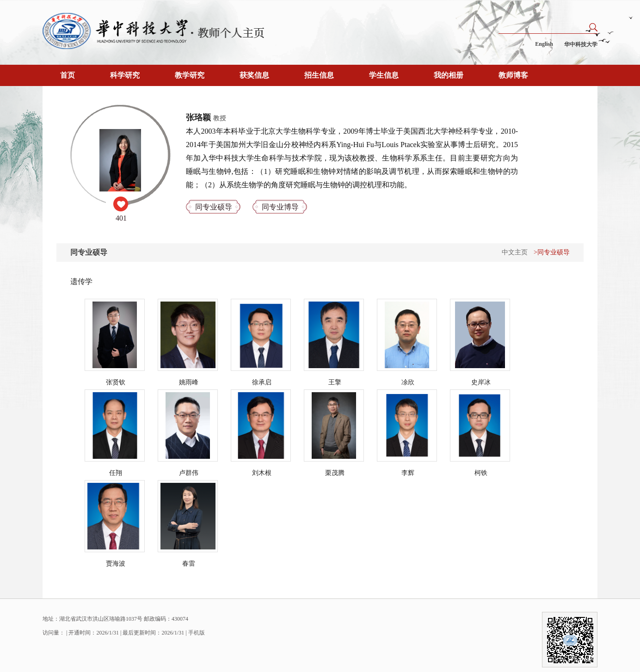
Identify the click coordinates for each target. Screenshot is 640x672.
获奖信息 (254, 75)
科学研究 (125, 75)
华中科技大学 (581, 44)
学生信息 (384, 75)
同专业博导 (280, 207)
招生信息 (319, 75)
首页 (68, 75)
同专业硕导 (214, 207)
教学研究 (190, 75)
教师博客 (513, 75)
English (544, 44)
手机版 (197, 633)
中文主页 (515, 252)
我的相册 (449, 75)
